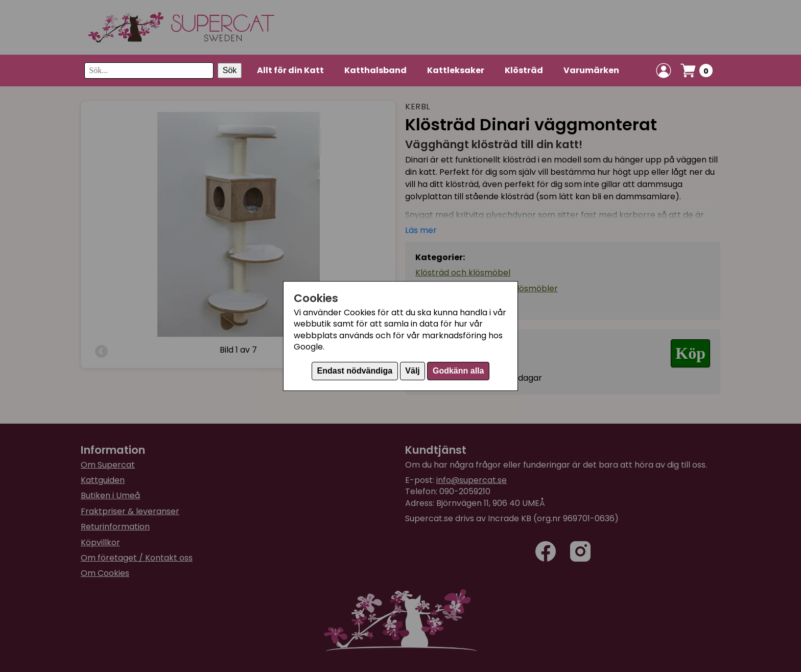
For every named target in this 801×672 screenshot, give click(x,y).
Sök (230, 70)
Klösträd (524, 70)
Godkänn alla (458, 371)
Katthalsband (375, 70)
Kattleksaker (456, 70)
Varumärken (591, 70)
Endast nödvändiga (355, 371)
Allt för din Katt (290, 70)
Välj (412, 371)
